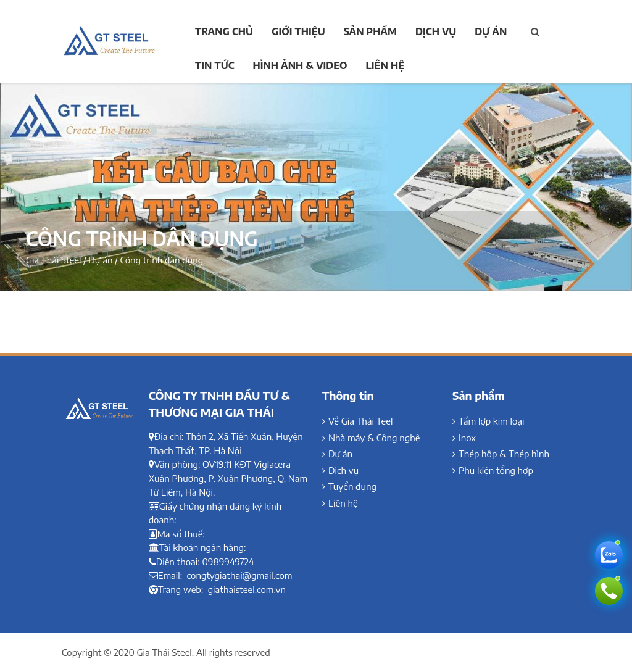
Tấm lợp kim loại (492, 421)
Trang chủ (224, 31)
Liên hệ (385, 65)
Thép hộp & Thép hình (504, 454)
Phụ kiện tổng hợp (496, 470)
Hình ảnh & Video (300, 65)
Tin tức (215, 65)
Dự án (491, 31)
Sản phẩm (370, 31)
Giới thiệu (298, 31)
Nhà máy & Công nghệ (374, 438)
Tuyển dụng (352, 486)
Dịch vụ (436, 31)
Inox (467, 438)
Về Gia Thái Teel (360, 421)
